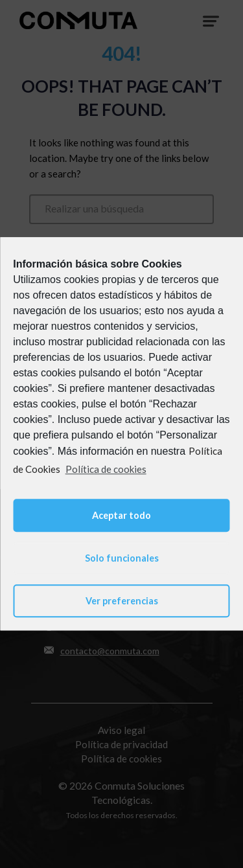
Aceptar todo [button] (121, 515)
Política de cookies (106, 469)
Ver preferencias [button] (122, 601)
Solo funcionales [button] (122, 558)
